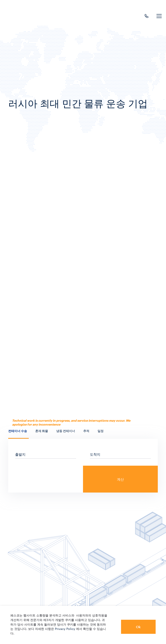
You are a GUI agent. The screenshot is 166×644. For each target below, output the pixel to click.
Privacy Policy (65, 628)
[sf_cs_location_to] (120, 454)
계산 (120, 479)
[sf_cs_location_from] (46, 454)
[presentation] (18, 431)
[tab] (18, 433)
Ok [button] (138, 627)
